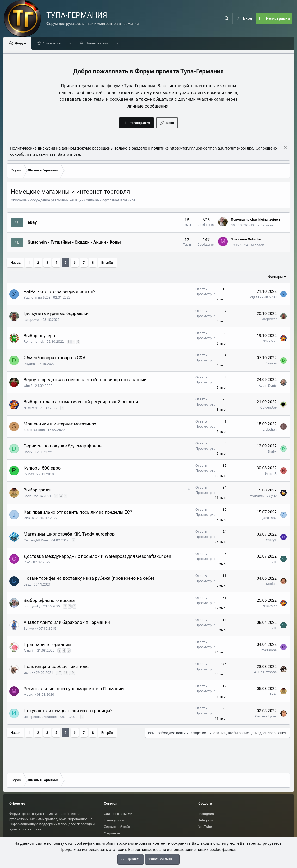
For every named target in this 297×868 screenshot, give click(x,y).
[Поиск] (227, 18)
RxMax (29, 474)
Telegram (205, 820)
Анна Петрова (265, 672)
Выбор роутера (39, 336)
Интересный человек (41, 717)
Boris (28, 496)
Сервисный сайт (117, 827)
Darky (28, 452)
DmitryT (271, 540)
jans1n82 (31, 518)
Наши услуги (114, 820)
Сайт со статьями (118, 814)
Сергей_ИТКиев (36, 540)
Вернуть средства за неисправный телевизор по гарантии (85, 380)
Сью (27, 562)
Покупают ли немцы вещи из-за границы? (68, 711)
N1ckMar (270, 342)
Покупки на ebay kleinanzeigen (255, 220)
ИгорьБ (271, 474)
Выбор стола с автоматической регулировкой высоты (81, 402)
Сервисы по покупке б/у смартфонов (63, 446)
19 (72, 673)
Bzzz (27, 585)
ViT (274, 562)
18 (66, 673)
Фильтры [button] (275, 277)
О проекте (112, 833)
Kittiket (271, 584)
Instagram (206, 814)
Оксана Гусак (266, 716)
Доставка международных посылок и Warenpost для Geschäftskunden (97, 556)
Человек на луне (263, 496)
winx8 (28, 386)
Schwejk (30, 629)
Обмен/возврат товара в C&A (54, 358)
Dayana (29, 364)
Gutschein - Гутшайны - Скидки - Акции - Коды (74, 242)
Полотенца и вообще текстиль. (56, 667)
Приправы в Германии (47, 645)
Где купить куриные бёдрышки (56, 314)
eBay (32, 223)
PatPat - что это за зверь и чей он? (60, 292)
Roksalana (269, 650)
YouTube (205, 827)
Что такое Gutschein (247, 240)
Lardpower (32, 320)
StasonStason (34, 430)
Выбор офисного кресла (49, 601)
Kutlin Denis (268, 386)
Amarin (29, 651)
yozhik (28, 673)
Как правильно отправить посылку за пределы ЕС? (78, 512)
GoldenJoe (268, 408)
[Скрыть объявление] (285, 148)
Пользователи (99, 43)
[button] (72, 44)
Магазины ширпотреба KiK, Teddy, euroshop (69, 534)
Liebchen (270, 430)
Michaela (258, 245)
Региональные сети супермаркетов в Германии (74, 689)
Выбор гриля (37, 490)
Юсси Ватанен (262, 226)
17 (59, 673)
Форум (22, 43)
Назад (16, 263)
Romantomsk (34, 342)
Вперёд (107, 263)
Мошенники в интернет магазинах (60, 424)
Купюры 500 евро (42, 468)
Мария (29, 695)
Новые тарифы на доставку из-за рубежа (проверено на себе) (89, 578)
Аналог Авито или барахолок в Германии (67, 623)
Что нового (53, 43)
